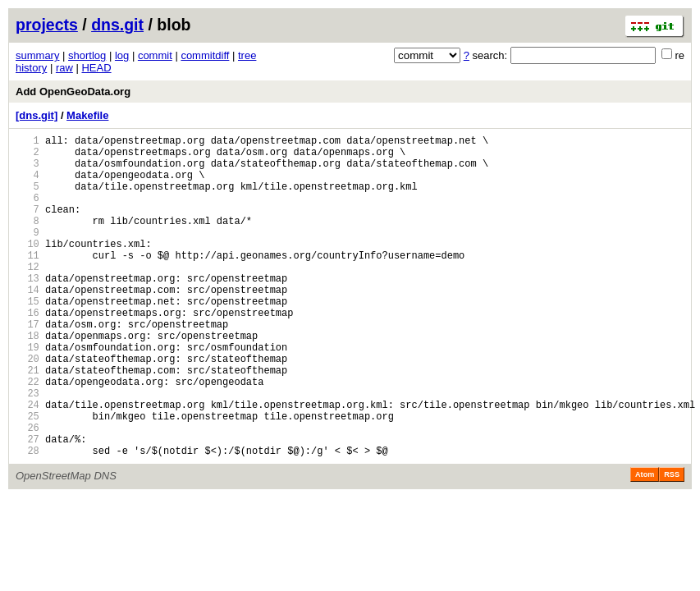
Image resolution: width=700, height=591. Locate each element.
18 (27, 380)
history (31, 68)
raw (64, 68)
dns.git (117, 25)
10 (27, 268)
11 (27, 282)
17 (27, 366)
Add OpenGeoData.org (73, 92)
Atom (645, 543)
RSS (672, 543)
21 (27, 421)
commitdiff (205, 55)
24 (27, 463)
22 (27, 435)
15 (27, 338)
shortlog (87, 55)
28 (27, 519)
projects (47, 25)
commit (155, 55)
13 (27, 310)
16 (27, 352)
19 (27, 394)
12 (27, 296)
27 (27, 505)
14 (27, 324)
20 (27, 408)
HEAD (96, 68)
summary (37, 55)
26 (27, 491)
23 (27, 449)
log (122, 55)
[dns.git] (37, 115)
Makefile (87, 115)
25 (27, 477)
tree (247, 55)
